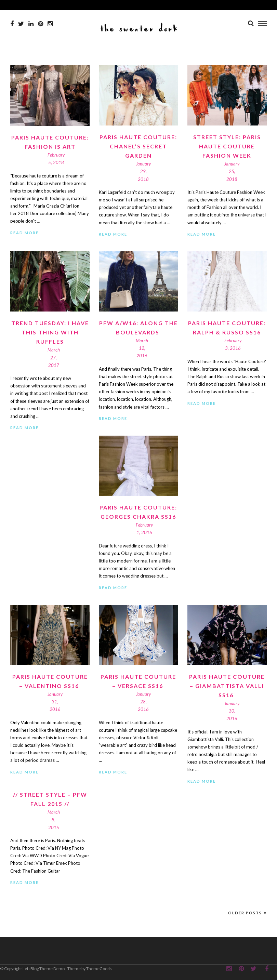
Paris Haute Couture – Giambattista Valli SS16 (227, 686)
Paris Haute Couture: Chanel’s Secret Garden (138, 146)
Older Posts (247, 913)
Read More (24, 233)
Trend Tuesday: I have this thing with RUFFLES (50, 332)
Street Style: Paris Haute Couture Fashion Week (227, 146)
